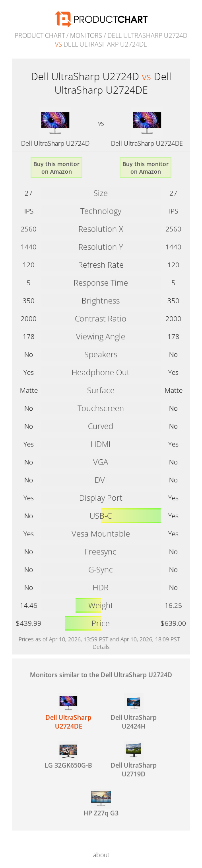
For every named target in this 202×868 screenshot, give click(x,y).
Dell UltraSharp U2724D (55, 143)
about (101, 855)
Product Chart (40, 35)
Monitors (86, 35)
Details (101, 647)
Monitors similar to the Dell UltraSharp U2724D (101, 675)
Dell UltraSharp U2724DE (147, 143)
